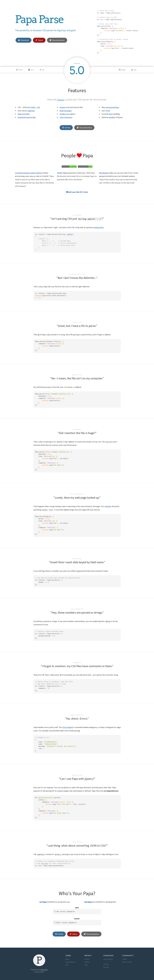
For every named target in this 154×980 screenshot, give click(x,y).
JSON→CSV (35, 107)
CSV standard (67, 727)
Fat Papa (88, 902)
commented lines (112, 107)
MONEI (60, 173)
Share (86, 965)
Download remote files (27, 117)
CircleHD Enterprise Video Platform (29, 173)
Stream (62, 107)
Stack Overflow (127, 962)
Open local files (24, 114)
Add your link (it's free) (77, 192)
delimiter (31, 111)
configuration (98, 227)
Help (134, 70)
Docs (31, 70)
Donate (87, 959)
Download (23, 40)
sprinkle (112, 117)
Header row (64, 114)
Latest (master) (108, 959)
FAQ (42, 70)
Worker (108, 506)
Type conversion (66, 117)
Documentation (57, 40)
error (111, 114)
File (49, 335)
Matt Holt (44, 970)
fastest (61, 99)
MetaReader (104, 173)
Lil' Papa (43, 902)
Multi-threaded (66, 111)
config (69, 234)
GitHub (122, 70)
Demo (39, 40)
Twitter (125, 959)
